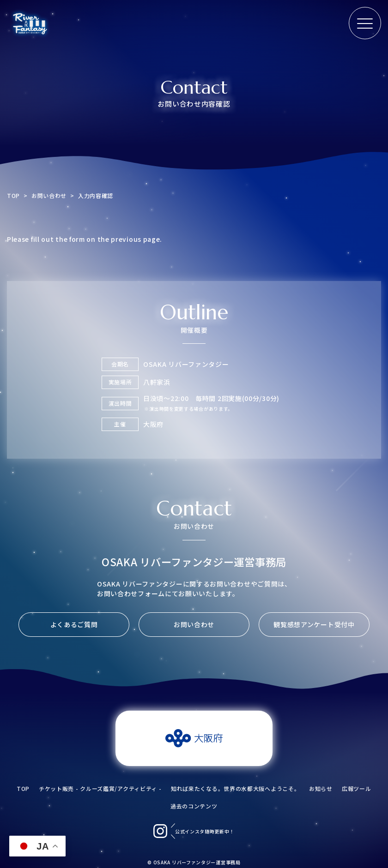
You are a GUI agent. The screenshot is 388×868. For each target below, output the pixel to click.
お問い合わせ (49, 195)
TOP (13, 195)
